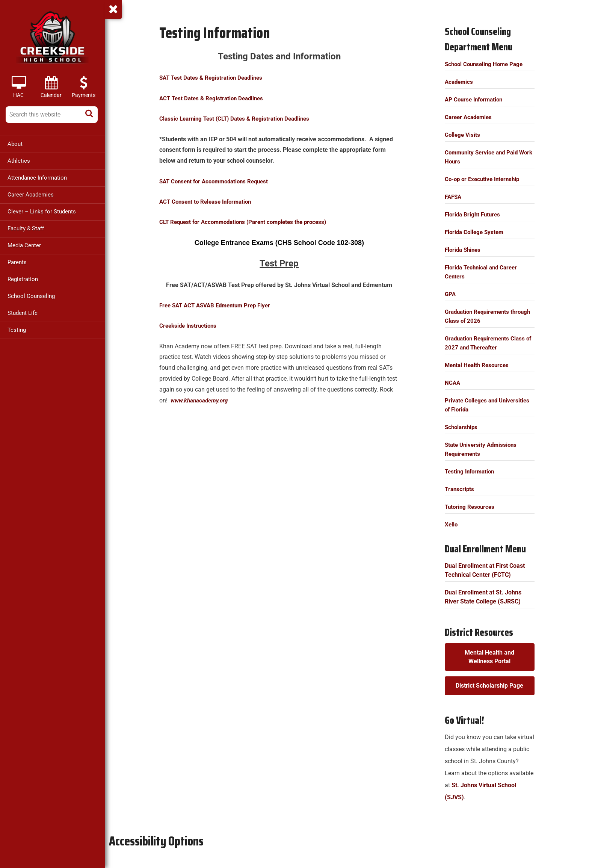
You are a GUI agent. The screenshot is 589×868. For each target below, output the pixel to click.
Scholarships (462, 427)
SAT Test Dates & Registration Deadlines (214, 78)
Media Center (24, 245)
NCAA (453, 383)
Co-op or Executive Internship (485, 179)
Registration (23, 279)
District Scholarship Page (490, 686)
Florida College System (476, 232)
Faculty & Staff (26, 228)
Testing (17, 330)
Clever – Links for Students (42, 212)
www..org (201, 400)
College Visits (463, 135)
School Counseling (31, 296)
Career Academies (31, 195)
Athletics (19, 161)
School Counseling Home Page (486, 64)
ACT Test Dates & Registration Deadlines (214, 98)
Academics (460, 82)
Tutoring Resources (471, 507)
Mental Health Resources (479, 365)
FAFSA (454, 197)
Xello (452, 524)
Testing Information (471, 471)
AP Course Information (476, 99)
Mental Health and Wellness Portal (490, 657)
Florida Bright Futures (474, 214)
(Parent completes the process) (249, 222)
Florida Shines (464, 250)
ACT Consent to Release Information (209, 202)
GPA (451, 294)
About (15, 144)
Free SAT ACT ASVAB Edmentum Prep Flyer (219, 305)
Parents (17, 262)
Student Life (23, 313)
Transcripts (460, 489)
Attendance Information (37, 178)
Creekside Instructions (190, 326)
